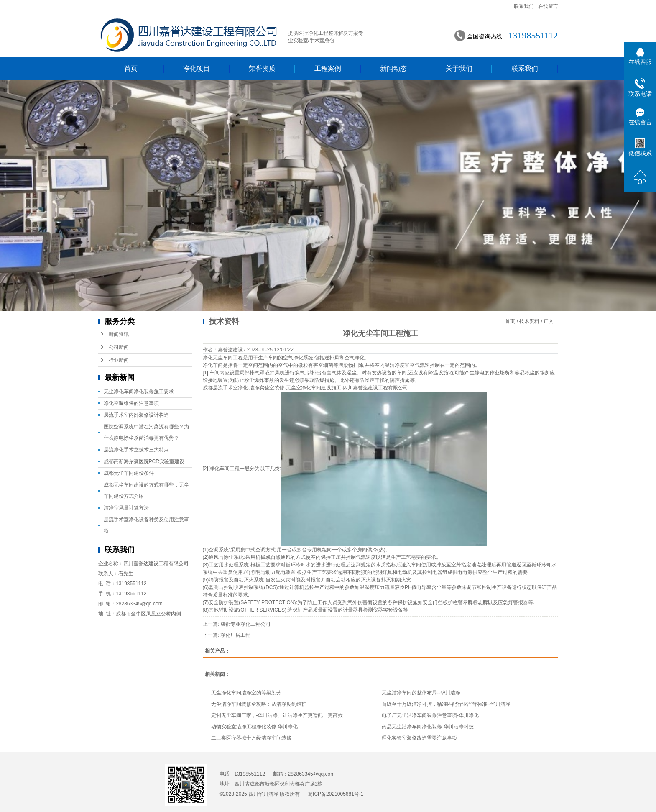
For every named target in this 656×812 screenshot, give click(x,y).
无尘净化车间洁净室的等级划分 (246, 693)
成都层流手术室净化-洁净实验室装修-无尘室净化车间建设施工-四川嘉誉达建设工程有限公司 (306, 388)
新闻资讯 (119, 334)
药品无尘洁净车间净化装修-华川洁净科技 (428, 727)
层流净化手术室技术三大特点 (136, 450)
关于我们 (459, 68)
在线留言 (548, 6)
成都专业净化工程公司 (245, 624)
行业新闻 (119, 360)
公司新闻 (119, 347)
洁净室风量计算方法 (126, 508)
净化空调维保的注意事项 (131, 403)
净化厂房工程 (235, 635)
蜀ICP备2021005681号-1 (336, 794)
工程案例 (328, 68)
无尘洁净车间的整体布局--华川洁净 (421, 693)
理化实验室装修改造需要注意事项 (419, 738)
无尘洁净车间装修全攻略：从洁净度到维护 (259, 704)
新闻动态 (393, 68)
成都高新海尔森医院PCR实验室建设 (144, 461)
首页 (131, 68)
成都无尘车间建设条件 (129, 473)
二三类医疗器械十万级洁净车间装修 (251, 738)
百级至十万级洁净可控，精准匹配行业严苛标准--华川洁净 (446, 704)
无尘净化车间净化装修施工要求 (139, 392)
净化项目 (197, 68)
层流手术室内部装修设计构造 (136, 415)
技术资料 (529, 321)
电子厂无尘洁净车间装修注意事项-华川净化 (430, 715)
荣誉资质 (262, 68)
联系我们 (524, 6)
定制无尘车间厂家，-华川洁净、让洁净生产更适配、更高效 (277, 715)
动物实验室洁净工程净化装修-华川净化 (255, 727)
